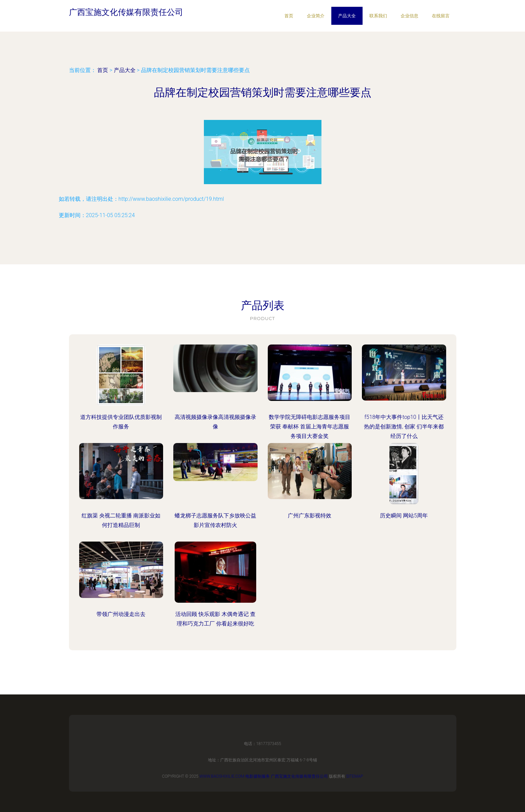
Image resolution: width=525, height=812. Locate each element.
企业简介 (316, 16)
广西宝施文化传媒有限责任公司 (299, 776)
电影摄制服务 (258, 776)
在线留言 (441, 16)
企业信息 (409, 16)
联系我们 (378, 16)
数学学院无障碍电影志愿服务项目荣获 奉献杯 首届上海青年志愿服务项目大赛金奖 (310, 427)
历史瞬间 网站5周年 (404, 516)
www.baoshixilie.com (222, 776)
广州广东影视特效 (310, 516)
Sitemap (355, 776)
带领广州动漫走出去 (121, 614)
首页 (289, 16)
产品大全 (347, 16)
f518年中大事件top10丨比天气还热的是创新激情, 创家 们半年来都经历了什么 (404, 427)
